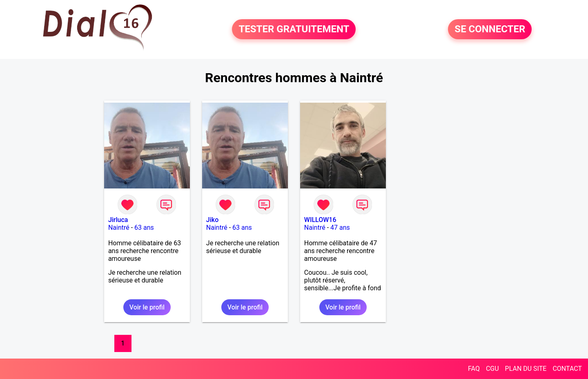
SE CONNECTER (490, 29)
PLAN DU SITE (526, 369)
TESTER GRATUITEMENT (294, 29)
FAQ (474, 369)
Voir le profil (147, 307)
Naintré (119, 228)
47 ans (340, 228)
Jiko (212, 220)
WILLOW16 (320, 220)
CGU (492, 369)
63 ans (144, 228)
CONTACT (567, 369)
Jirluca (118, 220)
